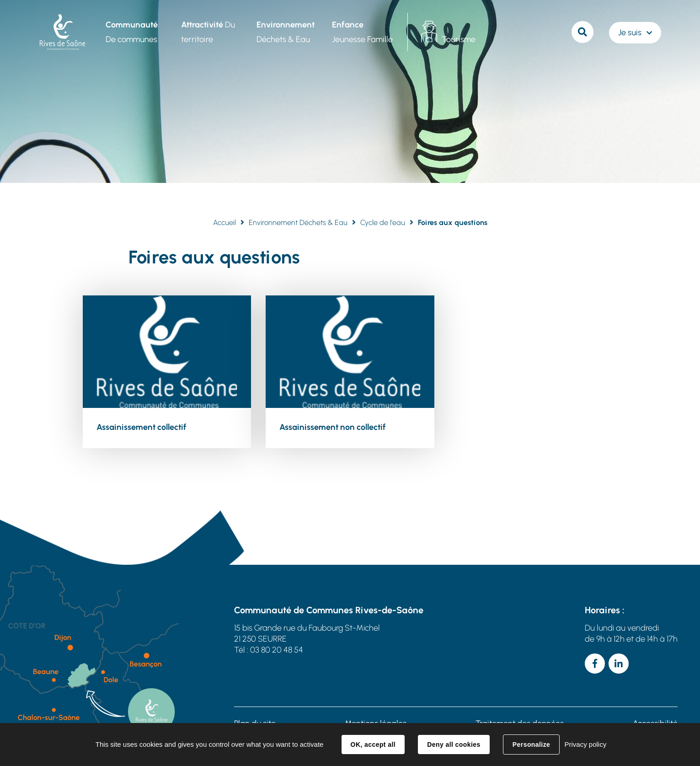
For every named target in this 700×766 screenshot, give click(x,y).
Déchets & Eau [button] (286, 32)
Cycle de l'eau (383, 222)
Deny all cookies (454, 745)
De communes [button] (132, 32)
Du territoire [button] (208, 32)
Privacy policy (585, 744)
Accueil (224, 222)
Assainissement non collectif (333, 427)
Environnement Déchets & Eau (298, 222)
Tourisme (459, 39)
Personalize (531, 745)
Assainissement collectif (142, 427)
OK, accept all (373, 745)
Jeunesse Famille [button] (362, 32)
